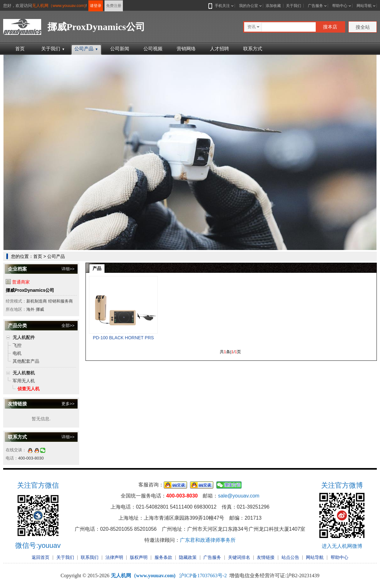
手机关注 (221, 6)
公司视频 (153, 49)
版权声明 (139, 557)
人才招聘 (219, 49)
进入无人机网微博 (342, 546)
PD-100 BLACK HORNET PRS (123, 338)
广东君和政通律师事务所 (208, 540)
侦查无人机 (28, 389)
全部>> (68, 325)
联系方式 (253, 49)
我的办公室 (249, 6)
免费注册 (114, 6)
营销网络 (186, 49)
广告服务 (315, 6)
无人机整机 (24, 373)
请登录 (96, 6)
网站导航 (364, 6)
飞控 (17, 345)
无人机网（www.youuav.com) (59, 6)
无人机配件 (24, 337)
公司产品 (86, 49)
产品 (97, 268)
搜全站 (363, 27)
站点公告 (290, 557)
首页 (20, 49)
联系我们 (90, 557)
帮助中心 (340, 6)
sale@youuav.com (239, 496)
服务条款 (163, 557)
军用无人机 (24, 381)
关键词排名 (239, 557)
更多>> (68, 404)
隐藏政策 (188, 557)
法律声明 (114, 557)
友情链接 (266, 557)
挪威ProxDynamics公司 (30, 290)
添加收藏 (273, 6)
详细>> (68, 269)
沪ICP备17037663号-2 (203, 575)
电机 (17, 353)
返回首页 (41, 557)
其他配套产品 (26, 361)
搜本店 (330, 27)
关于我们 (294, 6)
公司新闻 (120, 49)
